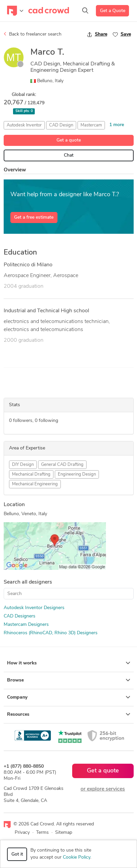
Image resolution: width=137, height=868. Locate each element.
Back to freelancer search (33, 34)
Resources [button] (69, 714)
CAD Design (61, 125)
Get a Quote (113, 11)
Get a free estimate (34, 218)
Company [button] (69, 697)
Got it (17, 854)
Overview (15, 170)
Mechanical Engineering (35, 484)
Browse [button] (69, 680)
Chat (69, 155)
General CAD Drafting (62, 465)
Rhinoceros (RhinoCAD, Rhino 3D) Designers (51, 633)
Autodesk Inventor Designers (34, 608)
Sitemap (64, 833)
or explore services (103, 789)
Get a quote (69, 140)
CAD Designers (20, 616)
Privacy (22, 833)
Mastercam (91, 125)
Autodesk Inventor (24, 125)
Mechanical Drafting (31, 474)
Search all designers (28, 582)
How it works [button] (69, 663)
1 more (117, 125)
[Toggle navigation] (15, 11)
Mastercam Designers (26, 625)
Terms (42, 833)
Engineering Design (77, 474)
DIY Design (23, 465)
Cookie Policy (77, 857)
